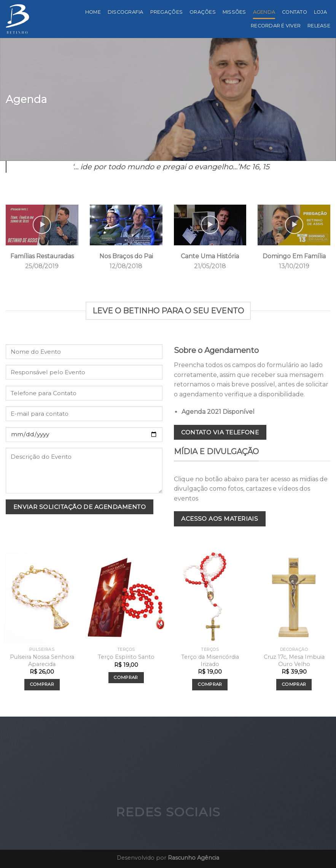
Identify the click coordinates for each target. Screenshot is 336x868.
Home (93, 12)
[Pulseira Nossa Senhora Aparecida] (42, 597)
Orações (203, 12)
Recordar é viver (276, 26)
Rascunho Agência (193, 858)
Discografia (126, 12)
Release (319, 26)
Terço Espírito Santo (126, 657)
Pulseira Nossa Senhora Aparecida (42, 661)
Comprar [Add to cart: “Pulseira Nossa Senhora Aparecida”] (42, 684)
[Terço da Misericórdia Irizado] (210, 597)
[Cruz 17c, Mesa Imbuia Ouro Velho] (294, 597)
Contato (295, 12)
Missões (234, 12)
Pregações (166, 12)
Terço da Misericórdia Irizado (210, 661)
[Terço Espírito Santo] (126, 597)
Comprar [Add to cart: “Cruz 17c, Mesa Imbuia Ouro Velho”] (294, 684)
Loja (320, 12)
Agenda (264, 12)
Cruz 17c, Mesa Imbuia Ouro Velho (294, 661)
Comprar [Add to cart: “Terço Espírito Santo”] (126, 677)
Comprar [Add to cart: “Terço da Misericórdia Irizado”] (210, 684)
